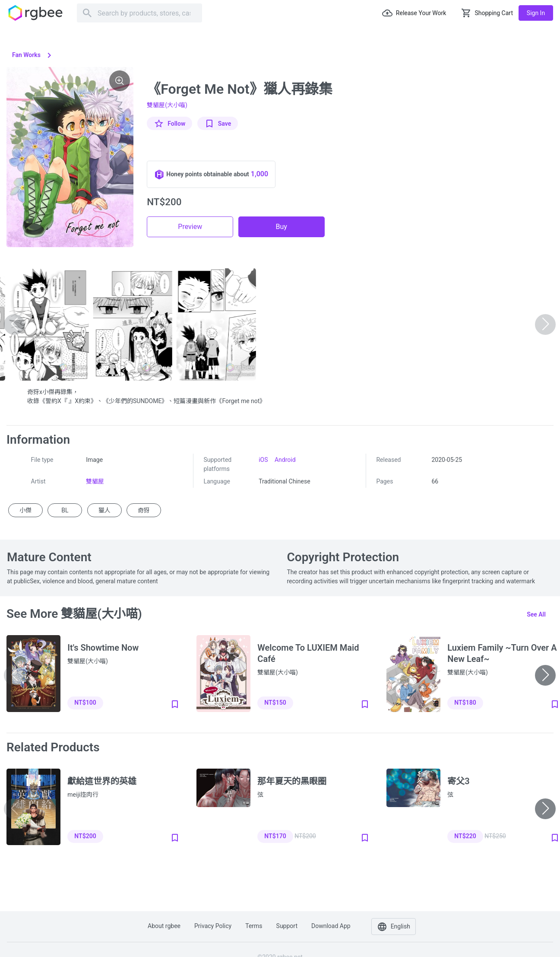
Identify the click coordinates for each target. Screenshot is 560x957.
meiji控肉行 (83, 795)
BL (65, 510)
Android (285, 460)
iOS (263, 460)
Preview (190, 227)
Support (287, 926)
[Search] (139, 13)
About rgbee (164, 926)
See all (536, 614)
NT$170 (275, 836)
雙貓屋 (95, 481)
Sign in (536, 13)
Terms (254, 926)
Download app (331, 926)
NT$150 (275, 703)
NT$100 (85, 703)
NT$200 (85, 836)
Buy (282, 227)
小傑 (25, 510)
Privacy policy (213, 926)
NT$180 (465, 703)
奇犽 (144, 510)
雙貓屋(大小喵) (167, 105)
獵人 (104, 510)
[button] (545, 675)
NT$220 (465, 836)
